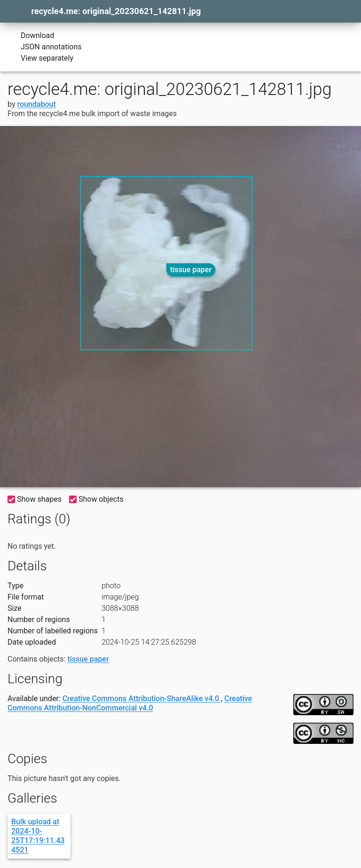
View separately (40, 58)
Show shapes (35, 499)
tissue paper (191, 270)
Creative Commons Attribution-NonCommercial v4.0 (130, 703)
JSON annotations (45, 47)
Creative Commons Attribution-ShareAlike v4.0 (142, 698)
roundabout (36, 104)
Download (31, 36)
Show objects (96, 499)
